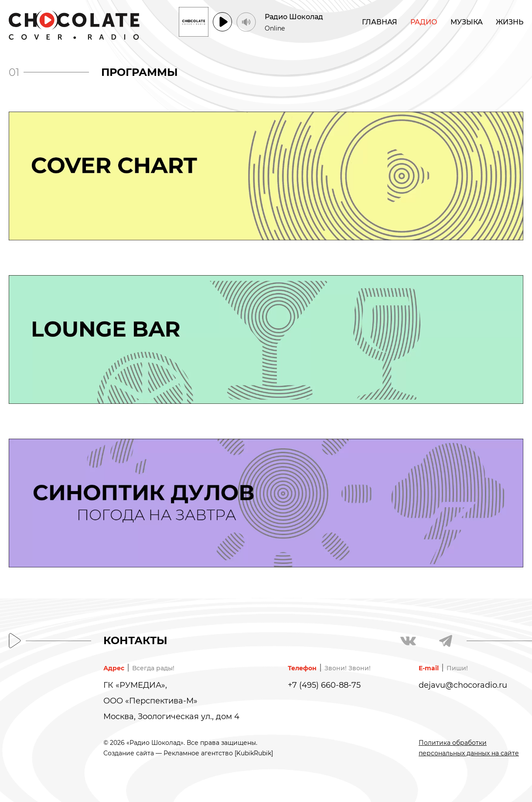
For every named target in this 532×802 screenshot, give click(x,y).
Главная (380, 22)
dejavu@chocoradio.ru (463, 685)
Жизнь (510, 22)
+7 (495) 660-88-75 (324, 685)
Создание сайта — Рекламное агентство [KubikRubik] (188, 753)
